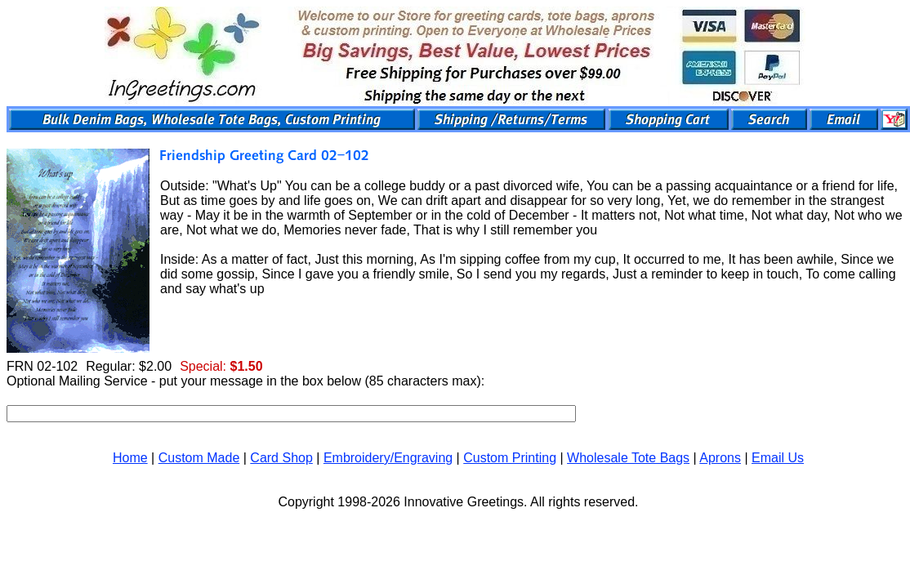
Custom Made (199, 458)
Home (130, 458)
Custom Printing (510, 458)
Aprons (720, 458)
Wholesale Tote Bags (628, 458)
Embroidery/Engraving (388, 458)
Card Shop (281, 458)
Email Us (778, 458)
